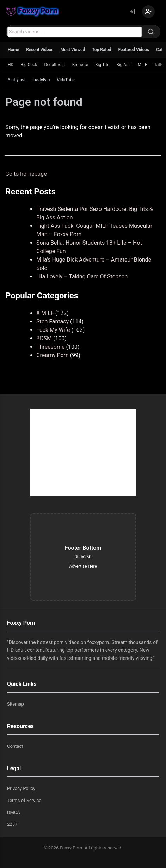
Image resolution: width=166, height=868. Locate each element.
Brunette (80, 65)
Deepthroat (55, 65)
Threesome (51, 347)
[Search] (151, 32)
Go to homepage (26, 174)
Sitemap (16, 704)
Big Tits (102, 65)
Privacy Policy (21, 788)
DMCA (14, 812)
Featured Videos (134, 50)
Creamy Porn (53, 355)
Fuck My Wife (53, 330)
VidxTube (66, 80)
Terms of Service (24, 800)
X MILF (45, 313)
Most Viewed (73, 50)
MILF (142, 65)
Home (13, 50)
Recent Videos (40, 50)
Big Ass (123, 65)
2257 (12, 824)
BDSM (44, 338)
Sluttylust (17, 80)
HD (11, 65)
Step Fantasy (53, 322)
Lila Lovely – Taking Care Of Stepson (82, 277)
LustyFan (41, 80)
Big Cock (29, 65)
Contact (15, 746)
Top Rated (102, 50)
